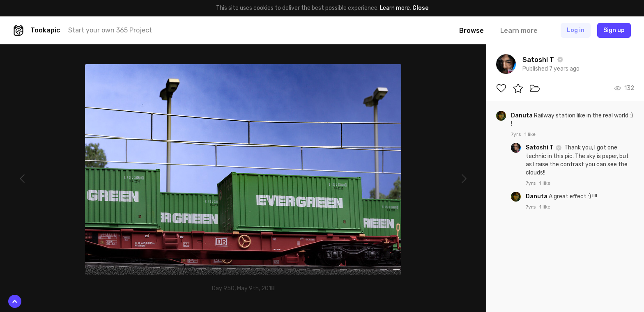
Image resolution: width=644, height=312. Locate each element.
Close (420, 8)
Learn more (395, 8)
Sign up (614, 30)
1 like (530, 134)
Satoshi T (540, 148)
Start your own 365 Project (110, 30)
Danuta (522, 116)
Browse (471, 31)
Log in (576, 30)
